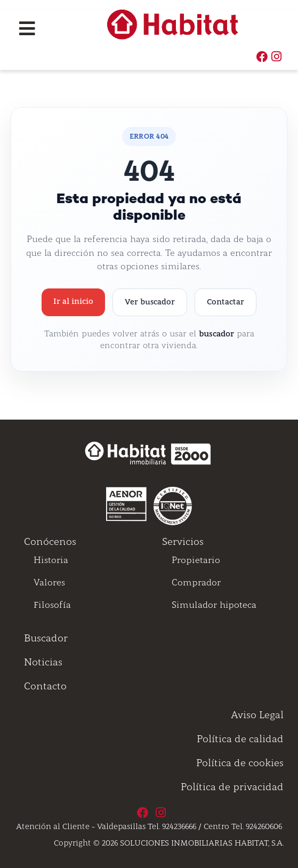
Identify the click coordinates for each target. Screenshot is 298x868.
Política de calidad (240, 739)
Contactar (225, 302)
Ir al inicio (73, 301)
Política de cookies (240, 763)
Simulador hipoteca (214, 605)
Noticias (43, 662)
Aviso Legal (257, 715)
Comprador (196, 582)
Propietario (196, 560)
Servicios (183, 542)
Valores (49, 582)
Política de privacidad (232, 787)
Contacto (45, 686)
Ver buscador (150, 302)
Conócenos (50, 542)
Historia (51, 560)
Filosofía (52, 605)
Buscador (46, 638)
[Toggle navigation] (27, 29)
